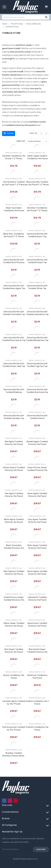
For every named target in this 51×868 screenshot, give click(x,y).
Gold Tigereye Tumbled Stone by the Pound (14, 573)
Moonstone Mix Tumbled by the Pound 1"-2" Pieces (37, 183)
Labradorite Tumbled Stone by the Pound (37, 599)
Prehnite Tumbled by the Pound (37, 729)
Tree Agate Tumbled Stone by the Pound (14, 495)
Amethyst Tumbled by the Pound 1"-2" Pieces (37, 209)
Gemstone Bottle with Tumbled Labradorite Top (37, 313)
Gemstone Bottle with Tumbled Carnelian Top (14, 417)
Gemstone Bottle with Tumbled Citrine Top (37, 287)
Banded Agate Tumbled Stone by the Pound (37, 443)
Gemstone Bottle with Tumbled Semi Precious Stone (14, 261)
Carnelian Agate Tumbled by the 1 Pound (14, 703)
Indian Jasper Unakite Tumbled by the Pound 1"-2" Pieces (37, 157)
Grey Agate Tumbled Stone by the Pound (37, 521)
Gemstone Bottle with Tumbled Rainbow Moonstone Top (14, 391)
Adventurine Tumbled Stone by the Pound (37, 625)
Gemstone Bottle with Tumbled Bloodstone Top (37, 339)
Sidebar (9, 133)
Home (5, 24)
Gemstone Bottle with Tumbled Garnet (37, 417)
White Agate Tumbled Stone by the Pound (14, 521)
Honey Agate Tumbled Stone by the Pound (37, 573)
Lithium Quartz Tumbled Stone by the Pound (14, 469)
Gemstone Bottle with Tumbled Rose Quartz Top (14, 339)
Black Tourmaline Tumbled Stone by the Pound (14, 547)
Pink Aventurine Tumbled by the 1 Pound (14, 729)
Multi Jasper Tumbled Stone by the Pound (37, 547)
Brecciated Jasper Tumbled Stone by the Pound (37, 651)
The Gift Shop (17, 24)
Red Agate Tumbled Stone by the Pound (14, 443)
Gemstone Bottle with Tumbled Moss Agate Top (14, 287)
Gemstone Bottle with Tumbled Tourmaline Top (14, 313)
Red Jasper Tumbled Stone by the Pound (14, 651)
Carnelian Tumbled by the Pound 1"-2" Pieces (14, 157)
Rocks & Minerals (34, 24)
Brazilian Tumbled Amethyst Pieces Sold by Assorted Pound (14, 755)
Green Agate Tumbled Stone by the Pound (37, 495)
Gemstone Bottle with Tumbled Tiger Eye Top (37, 365)
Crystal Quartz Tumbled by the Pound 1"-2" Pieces (14, 183)
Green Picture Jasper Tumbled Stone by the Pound (37, 469)
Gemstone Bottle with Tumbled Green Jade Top (14, 365)
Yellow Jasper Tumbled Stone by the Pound (14, 625)
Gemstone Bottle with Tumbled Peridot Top (37, 261)
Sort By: (21, 141)
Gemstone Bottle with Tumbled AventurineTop (37, 391)
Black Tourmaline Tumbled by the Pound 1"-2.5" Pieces (14, 209)
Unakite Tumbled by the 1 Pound (37, 703)
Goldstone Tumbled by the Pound (37, 677)
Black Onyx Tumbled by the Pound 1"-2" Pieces (14, 235)
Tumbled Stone (12, 27)
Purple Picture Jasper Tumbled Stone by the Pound (14, 599)
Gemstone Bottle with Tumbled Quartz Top (37, 235)
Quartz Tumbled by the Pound (14, 677)
